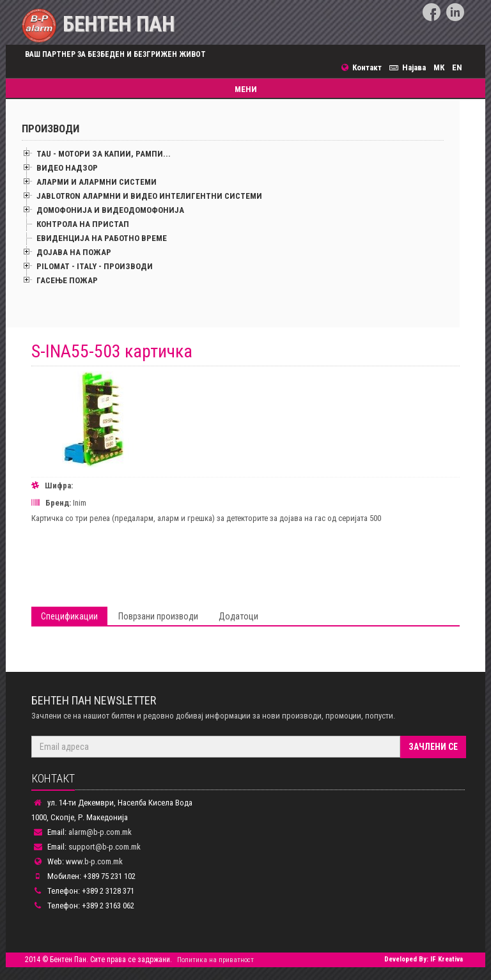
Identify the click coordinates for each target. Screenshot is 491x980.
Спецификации (69, 616)
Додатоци (238, 616)
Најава (409, 67)
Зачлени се (433, 747)
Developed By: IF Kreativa (424, 959)
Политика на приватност (215, 960)
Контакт (365, 67)
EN (457, 67)
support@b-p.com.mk (105, 847)
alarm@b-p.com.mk (100, 832)
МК (439, 67)
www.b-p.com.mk (94, 861)
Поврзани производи (158, 616)
